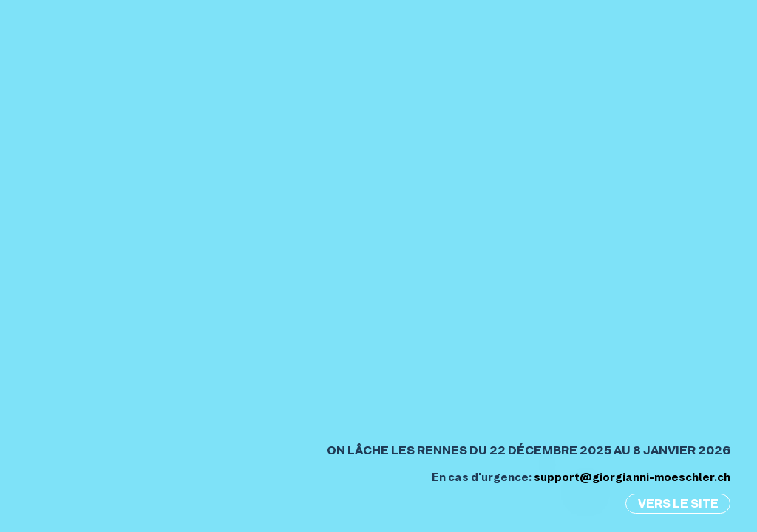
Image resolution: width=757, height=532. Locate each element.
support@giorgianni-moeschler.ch (632, 477)
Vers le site (678, 504)
